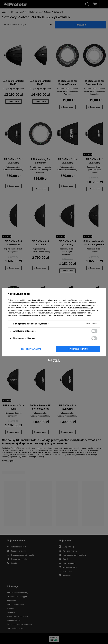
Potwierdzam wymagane (30, 349)
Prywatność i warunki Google (81, 308)
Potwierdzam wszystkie (78, 349)
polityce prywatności (84, 305)
